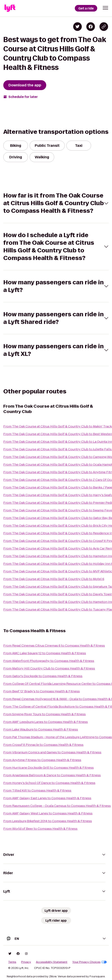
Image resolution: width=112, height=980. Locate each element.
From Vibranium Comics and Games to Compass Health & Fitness (52, 752)
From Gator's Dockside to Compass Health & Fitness (43, 676)
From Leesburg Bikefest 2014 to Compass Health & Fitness (48, 821)
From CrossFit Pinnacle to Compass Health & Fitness (43, 745)
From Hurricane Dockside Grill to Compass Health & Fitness (48, 768)
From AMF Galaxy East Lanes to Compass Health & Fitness (47, 798)
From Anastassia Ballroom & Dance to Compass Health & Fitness (52, 775)
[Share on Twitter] (77, 27)
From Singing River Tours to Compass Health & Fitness (44, 714)
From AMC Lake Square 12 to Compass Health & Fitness (45, 653)
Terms (12, 962)
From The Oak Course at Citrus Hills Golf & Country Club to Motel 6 (54, 579)
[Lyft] (10, 8)
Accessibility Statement (52, 962)
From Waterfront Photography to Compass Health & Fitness (49, 661)
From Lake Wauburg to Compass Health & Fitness (41, 729)
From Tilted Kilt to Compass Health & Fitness (37, 790)
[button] (105, 8)
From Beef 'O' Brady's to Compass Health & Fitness (42, 691)
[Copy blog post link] (104, 27)
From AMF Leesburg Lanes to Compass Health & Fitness (46, 722)
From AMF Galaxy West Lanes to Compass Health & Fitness (48, 813)
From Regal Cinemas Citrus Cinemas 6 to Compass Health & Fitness (54, 645)
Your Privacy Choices (89, 962)
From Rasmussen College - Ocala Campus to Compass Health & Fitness (57, 806)
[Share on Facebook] (91, 27)
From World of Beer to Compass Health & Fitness (40, 829)
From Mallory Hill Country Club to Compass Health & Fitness (49, 668)
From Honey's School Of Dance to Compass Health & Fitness (49, 783)
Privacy (26, 962)
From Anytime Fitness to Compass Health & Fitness (42, 760)
